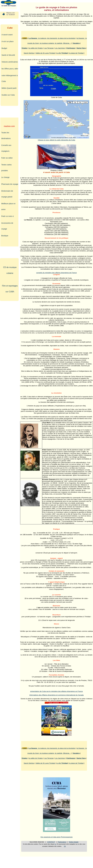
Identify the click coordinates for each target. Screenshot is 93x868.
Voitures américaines (10, 62)
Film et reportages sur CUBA (10, 289)
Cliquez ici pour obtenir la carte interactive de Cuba (56, 139)
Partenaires (62, 842)
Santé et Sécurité (8, 55)
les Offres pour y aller (10, 69)
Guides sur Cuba (8, 95)
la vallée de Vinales (36, 48)
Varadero (76, 43)
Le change (5, 177)
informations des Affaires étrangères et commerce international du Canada (57, 695)
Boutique (5, 236)
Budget (4, 48)
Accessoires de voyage (7, 226)
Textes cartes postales (6, 168)
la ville (62, 53)
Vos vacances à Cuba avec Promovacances (56, 837)
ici (55, 844)
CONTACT (51, 842)
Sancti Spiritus (29, 53)
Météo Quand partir (9, 88)
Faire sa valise (7, 158)
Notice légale (74, 842)
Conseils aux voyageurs (6, 148)
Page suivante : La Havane (56, 703)
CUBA (25, 38)
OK (65, 846)
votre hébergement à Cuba (10, 78)
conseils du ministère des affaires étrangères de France (56, 273)
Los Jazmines (60, 48)
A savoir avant (7, 35)
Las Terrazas (49, 48)
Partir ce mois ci (8, 216)
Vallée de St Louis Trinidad (45, 53)
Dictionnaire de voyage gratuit (7, 194)
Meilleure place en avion (8, 206)
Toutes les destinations (6, 136)
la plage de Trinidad (76, 53)
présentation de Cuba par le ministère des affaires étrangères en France (56, 691)
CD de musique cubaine (10, 270)
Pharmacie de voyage (10, 184)
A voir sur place (8, 41)
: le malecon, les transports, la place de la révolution (52, 38)
